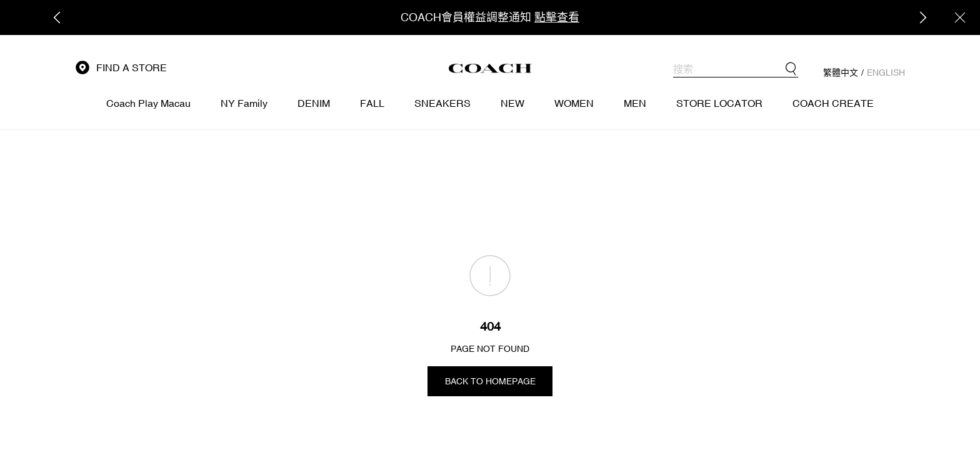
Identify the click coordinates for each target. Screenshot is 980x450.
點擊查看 (557, 17)
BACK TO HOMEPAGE (490, 381)
